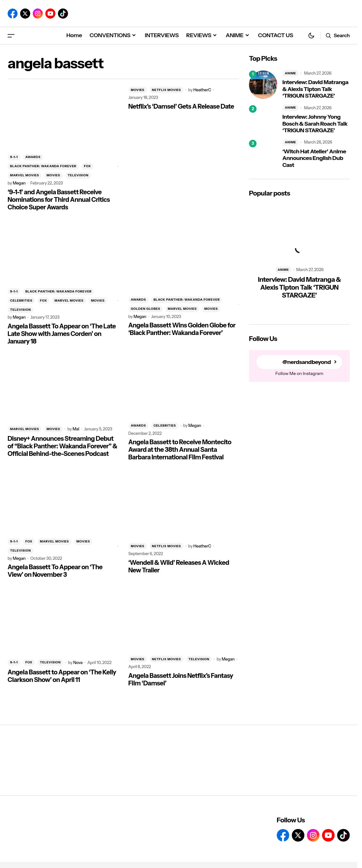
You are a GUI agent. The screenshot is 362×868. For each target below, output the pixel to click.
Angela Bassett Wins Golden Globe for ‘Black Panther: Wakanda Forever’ (182, 329)
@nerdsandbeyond (307, 362)
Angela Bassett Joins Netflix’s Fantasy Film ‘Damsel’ (181, 679)
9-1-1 (14, 157)
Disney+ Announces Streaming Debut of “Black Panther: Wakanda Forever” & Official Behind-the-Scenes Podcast (62, 446)
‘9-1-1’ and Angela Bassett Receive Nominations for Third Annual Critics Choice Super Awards (59, 200)
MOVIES (53, 175)
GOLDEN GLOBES (146, 309)
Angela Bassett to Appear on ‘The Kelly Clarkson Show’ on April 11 (62, 676)
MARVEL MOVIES (25, 175)
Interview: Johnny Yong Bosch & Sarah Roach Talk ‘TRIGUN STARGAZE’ (315, 124)
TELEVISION (78, 175)
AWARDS (33, 157)
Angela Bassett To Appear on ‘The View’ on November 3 (55, 571)
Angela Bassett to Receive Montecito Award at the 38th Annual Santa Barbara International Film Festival (180, 450)
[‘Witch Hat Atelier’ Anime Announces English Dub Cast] (263, 154)
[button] (11, 35)
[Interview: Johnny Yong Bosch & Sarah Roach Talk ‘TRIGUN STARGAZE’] (263, 119)
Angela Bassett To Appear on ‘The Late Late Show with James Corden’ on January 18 (62, 334)
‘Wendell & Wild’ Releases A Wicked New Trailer (179, 566)
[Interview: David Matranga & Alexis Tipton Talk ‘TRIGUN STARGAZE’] (263, 85)
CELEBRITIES (21, 301)
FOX (88, 166)
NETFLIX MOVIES (167, 90)
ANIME (291, 73)
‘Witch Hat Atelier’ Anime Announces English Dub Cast (314, 158)
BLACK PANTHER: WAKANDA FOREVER (43, 166)
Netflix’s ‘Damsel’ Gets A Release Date (181, 106)
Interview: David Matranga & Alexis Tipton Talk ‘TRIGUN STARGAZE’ (315, 89)
